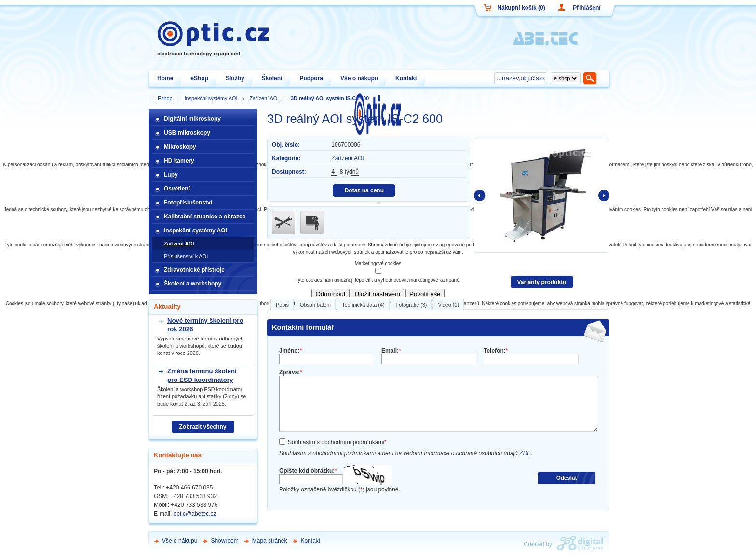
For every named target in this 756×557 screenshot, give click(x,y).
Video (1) (448, 305)
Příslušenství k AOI (186, 256)
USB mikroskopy (187, 133)
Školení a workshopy (193, 284)
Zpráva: (291, 372)
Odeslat (567, 478)
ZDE (525, 453)
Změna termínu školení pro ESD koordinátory (202, 375)
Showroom (224, 541)
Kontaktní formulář (303, 327)
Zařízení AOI (347, 158)
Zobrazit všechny (202, 427)
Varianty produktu (541, 282)
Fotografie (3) (412, 305)
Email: (391, 351)
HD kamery (179, 161)
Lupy (171, 175)
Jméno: (290, 351)
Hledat (590, 78)
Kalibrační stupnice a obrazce (205, 217)
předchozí (481, 195)
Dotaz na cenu (364, 190)
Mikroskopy (180, 147)
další (602, 195)
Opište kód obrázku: (308, 471)
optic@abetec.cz (195, 514)
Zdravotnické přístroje (194, 270)
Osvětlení (177, 189)
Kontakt (310, 541)
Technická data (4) (363, 305)
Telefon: (496, 351)
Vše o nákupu (180, 541)
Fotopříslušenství (188, 203)
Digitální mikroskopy (192, 119)
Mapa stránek (270, 541)
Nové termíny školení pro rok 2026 (205, 325)
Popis (282, 305)
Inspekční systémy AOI (196, 231)
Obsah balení (315, 305)
